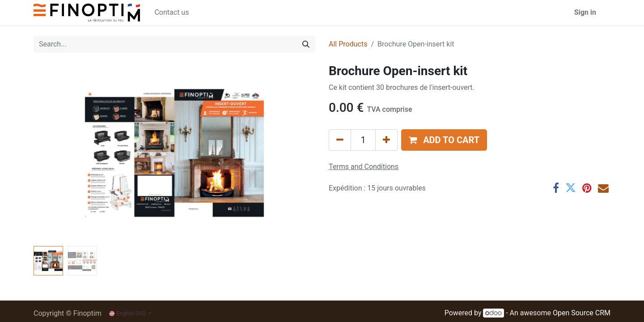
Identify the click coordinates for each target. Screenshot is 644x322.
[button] (444, 140)
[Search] (306, 44)
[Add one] (386, 140)
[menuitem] (172, 13)
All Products (348, 44)
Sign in (585, 12)
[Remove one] (340, 140)
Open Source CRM (582, 313)
